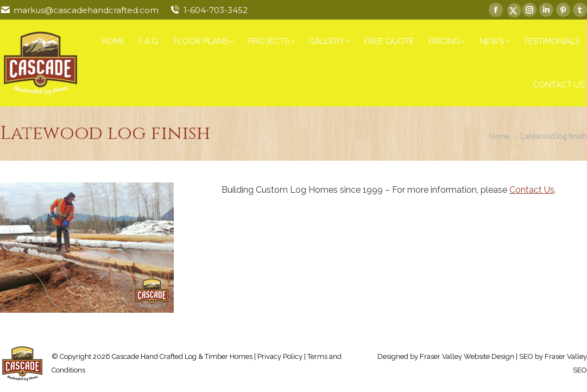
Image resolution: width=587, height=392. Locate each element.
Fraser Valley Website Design (467, 356)
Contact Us (532, 190)
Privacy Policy (280, 356)
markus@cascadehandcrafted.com (86, 10)
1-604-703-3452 (216, 10)
